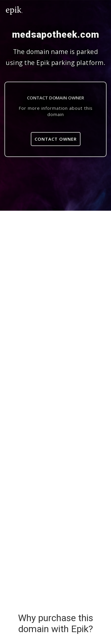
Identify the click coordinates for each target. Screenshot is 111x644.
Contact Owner (56, 139)
